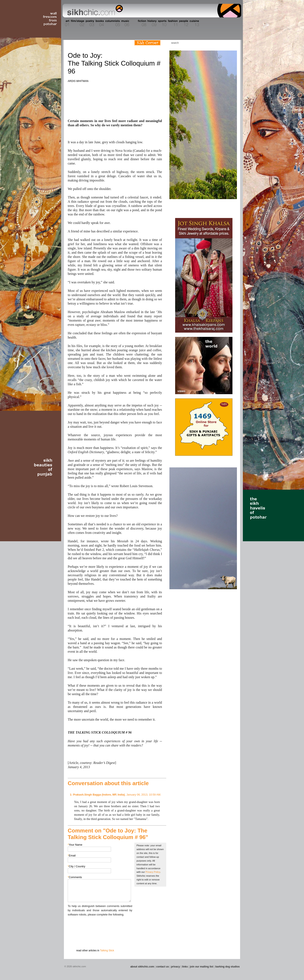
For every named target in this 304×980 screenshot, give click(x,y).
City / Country (77, 866)
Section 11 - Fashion (172, 23)
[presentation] (100, 925)
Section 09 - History (152, 23)
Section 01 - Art (66, 23)
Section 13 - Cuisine (194, 23)
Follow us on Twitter (226, 43)
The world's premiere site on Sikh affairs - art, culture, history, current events (94, 11)
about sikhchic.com (142, 967)
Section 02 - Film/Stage (77, 23)
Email (72, 856)
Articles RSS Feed (232, 43)
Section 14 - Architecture (208, 23)
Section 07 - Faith (133, 23)
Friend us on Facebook (220, 43)
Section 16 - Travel (233, 23)
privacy (176, 967)
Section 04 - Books (99, 23)
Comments (75, 877)
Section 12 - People (184, 23)
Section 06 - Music (125, 23)
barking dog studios (227, 967)
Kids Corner (147, 43)
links (185, 967)
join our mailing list (202, 967)
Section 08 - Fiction (142, 23)
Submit (74, 939)
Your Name (75, 845)
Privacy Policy (153, 872)
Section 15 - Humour (223, 23)
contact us (163, 967)
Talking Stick (107, 950)
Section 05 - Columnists (112, 23)
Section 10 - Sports (162, 23)
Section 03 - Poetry (89, 23)
